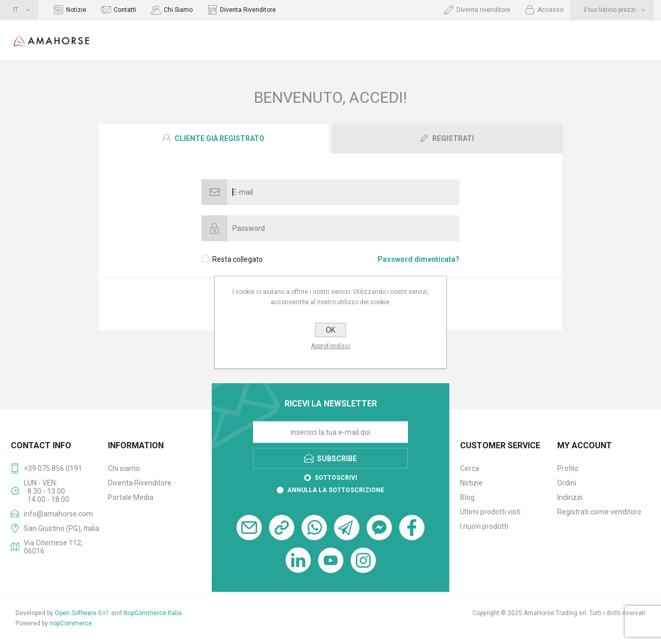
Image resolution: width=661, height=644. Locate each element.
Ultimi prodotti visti (490, 512)
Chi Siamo (178, 10)
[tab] (214, 138)
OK (330, 330)
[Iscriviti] (330, 432)
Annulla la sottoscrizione (336, 490)
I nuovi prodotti (484, 526)
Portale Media (131, 497)
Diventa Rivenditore (248, 10)
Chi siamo (124, 468)
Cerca (470, 468)
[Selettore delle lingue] (19, 10)
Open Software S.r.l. (82, 613)
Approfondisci (330, 346)
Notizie (76, 10)
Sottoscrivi (336, 478)
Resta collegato (238, 259)
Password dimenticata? (419, 259)
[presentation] (214, 138)
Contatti (125, 10)
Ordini (567, 483)
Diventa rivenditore (483, 10)
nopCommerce (71, 623)
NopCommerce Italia (153, 613)
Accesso (550, 10)
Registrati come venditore (599, 512)
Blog (467, 497)
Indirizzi (570, 497)
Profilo (568, 468)
